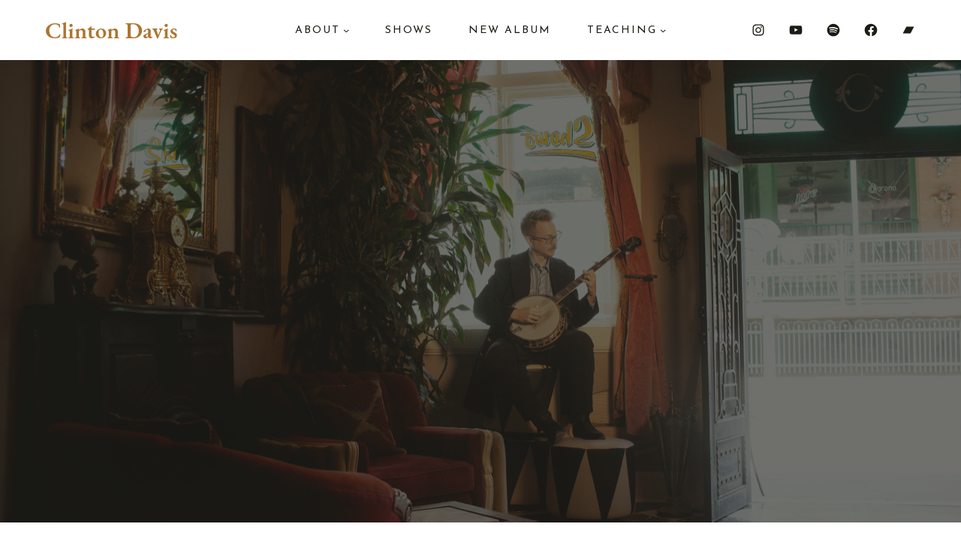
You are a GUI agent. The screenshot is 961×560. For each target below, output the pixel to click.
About (318, 30)
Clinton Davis (111, 30)
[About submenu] (346, 30)
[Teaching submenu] (663, 30)
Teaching (622, 30)
